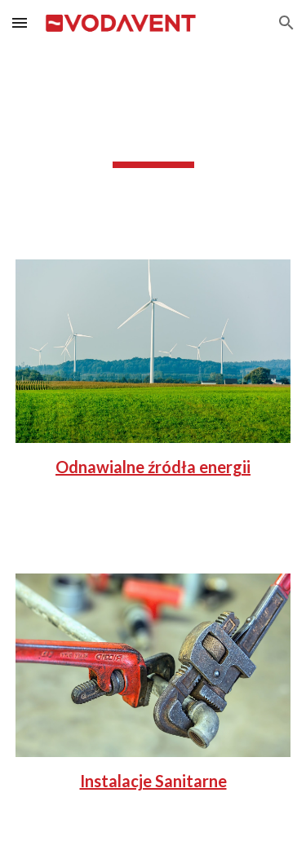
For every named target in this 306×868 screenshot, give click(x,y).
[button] (20, 22)
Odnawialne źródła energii (153, 467)
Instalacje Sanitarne (153, 781)
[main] (153, 143)
